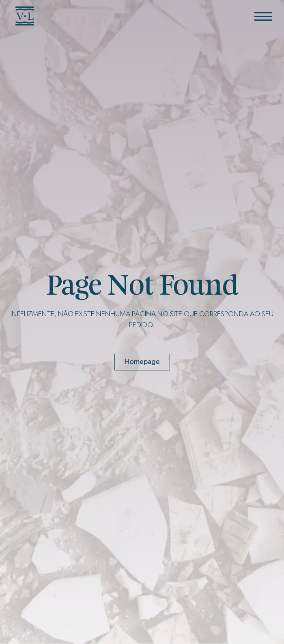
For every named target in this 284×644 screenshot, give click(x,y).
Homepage (142, 362)
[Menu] (263, 16)
